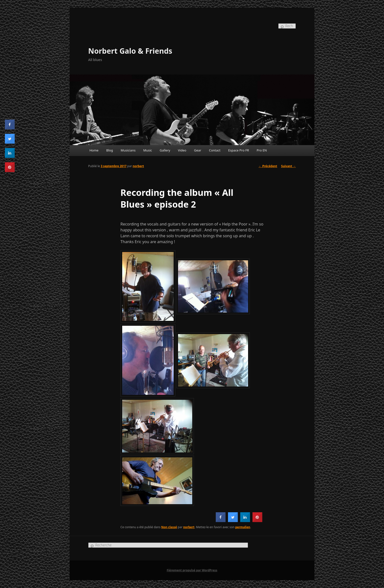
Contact (215, 150)
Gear (198, 150)
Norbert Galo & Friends (130, 51)
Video (182, 150)
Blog (110, 150)
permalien (243, 527)
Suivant (288, 166)
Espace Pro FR (239, 150)
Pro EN (262, 150)
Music (148, 150)
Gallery (165, 150)
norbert (138, 166)
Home (94, 150)
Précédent (268, 166)
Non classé (169, 527)
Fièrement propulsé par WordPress (192, 570)
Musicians (128, 150)
